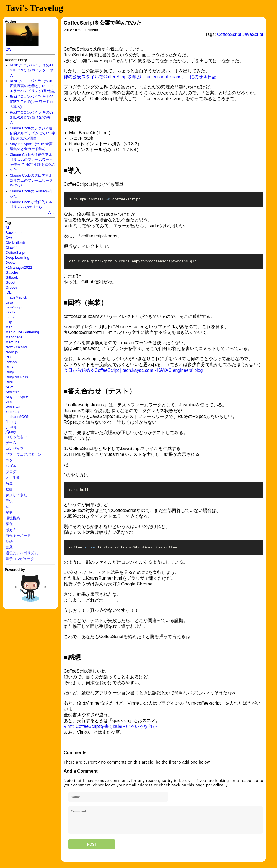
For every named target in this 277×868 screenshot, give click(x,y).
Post (92, 848)
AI (7, 228)
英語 (9, 541)
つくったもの (16, 437)
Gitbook (12, 277)
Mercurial (13, 342)
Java (9, 302)
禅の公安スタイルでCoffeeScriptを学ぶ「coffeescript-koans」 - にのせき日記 (140, 77)
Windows (13, 407)
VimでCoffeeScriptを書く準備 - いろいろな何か (110, 730)
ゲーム (11, 443)
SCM (10, 387)
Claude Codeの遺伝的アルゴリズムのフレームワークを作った (31, 180)
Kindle (11, 312)
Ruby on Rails (17, 377)
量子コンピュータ (20, 559)
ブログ (11, 472)
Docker (11, 262)
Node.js (12, 352)
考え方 (11, 530)
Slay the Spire (17, 397)
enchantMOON (18, 417)
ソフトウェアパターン (24, 454)
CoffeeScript (15, 253)
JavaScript (14, 307)
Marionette (14, 337)
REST (10, 367)
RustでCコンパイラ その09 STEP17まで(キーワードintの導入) (32, 102)
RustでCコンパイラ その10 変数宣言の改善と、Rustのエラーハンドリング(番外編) (33, 86)
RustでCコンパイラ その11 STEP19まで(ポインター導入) (32, 70)
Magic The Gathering (22, 332)
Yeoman (12, 412)
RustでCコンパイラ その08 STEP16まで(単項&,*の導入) (32, 117)
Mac (9, 327)
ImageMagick (16, 297)
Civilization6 (15, 243)
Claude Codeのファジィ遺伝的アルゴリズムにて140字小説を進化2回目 (33, 133)
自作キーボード (18, 536)
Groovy (11, 287)
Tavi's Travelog (34, 8)
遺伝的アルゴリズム (22, 553)
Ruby (10, 372)
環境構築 (13, 518)
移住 (9, 524)
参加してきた (16, 495)
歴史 (9, 512)
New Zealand (16, 347)
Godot (10, 282)
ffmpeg (11, 422)
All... (52, 212)
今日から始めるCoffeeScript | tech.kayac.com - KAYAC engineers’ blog (133, 372)
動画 (9, 489)
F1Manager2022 (19, 267)
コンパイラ (15, 449)
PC (8, 357)
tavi (9, 49)
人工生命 (13, 478)
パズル (11, 466)
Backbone (14, 233)
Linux (10, 317)
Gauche (12, 272)
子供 (9, 501)
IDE (9, 292)
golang (11, 427)
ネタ (9, 460)
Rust (9, 382)
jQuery (11, 432)
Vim (9, 402)
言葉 (9, 547)
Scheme (12, 392)
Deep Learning (17, 257)
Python (11, 362)
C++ (9, 238)
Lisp (9, 322)
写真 (9, 483)
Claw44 (11, 248)
